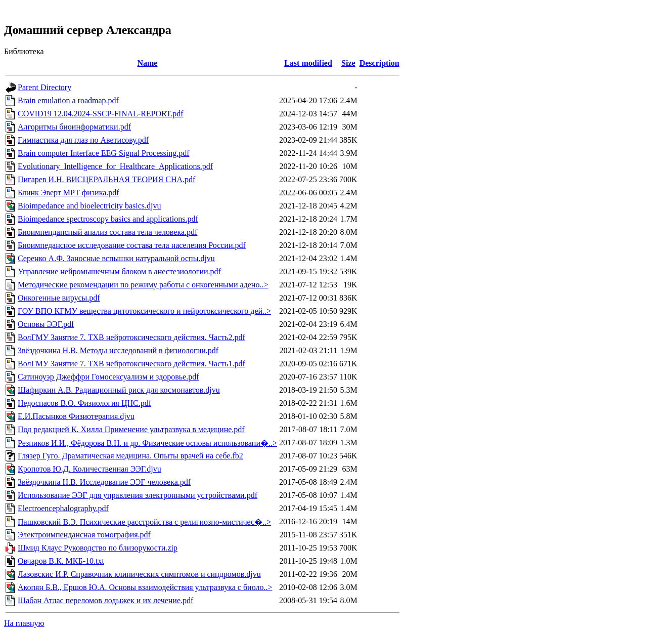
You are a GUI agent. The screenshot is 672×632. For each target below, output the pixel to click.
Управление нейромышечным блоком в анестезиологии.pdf (119, 271)
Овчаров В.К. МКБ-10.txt (61, 561)
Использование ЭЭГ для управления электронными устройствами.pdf (138, 495)
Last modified (308, 63)
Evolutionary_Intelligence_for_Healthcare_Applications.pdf (115, 166)
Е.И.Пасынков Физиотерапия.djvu (76, 416)
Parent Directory (44, 87)
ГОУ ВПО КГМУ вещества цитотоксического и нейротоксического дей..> (144, 311)
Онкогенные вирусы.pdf (59, 298)
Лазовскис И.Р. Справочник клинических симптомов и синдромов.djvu (139, 574)
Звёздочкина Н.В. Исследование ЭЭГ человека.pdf (104, 482)
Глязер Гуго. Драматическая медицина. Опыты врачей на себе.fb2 (130, 456)
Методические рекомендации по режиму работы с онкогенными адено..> (143, 285)
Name (147, 63)
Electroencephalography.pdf (63, 508)
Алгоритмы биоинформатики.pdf (74, 127)
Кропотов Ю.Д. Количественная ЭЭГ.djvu (89, 469)
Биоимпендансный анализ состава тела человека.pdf (107, 232)
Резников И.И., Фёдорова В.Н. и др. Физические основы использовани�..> (147, 443)
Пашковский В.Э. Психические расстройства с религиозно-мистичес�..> (144, 522)
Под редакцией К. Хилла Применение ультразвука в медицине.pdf (131, 429)
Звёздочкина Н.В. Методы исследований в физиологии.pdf (118, 350)
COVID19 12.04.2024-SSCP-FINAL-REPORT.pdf (101, 114)
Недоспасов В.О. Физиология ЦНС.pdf (84, 403)
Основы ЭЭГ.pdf (46, 324)
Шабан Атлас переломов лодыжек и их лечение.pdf (105, 600)
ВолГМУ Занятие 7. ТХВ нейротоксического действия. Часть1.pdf (131, 364)
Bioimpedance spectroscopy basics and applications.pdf (108, 219)
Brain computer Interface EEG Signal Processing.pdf (103, 153)
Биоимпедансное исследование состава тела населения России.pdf (132, 245)
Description (379, 63)
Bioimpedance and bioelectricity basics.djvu (89, 206)
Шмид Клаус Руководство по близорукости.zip (98, 548)
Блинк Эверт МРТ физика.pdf (69, 193)
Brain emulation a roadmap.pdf (68, 100)
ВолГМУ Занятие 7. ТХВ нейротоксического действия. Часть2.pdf (131, 337)
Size (348, 63)
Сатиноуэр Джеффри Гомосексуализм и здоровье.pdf (108, 377)
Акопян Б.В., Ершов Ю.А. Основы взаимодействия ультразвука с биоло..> (145, 587)
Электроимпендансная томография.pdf (84, 535)
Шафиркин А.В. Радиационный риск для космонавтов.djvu (119, 390)
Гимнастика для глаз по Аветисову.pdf (83, 140)
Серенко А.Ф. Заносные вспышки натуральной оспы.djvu (116, 258)
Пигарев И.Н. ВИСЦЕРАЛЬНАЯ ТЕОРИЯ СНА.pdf (106, 179)
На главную (24, 623)
